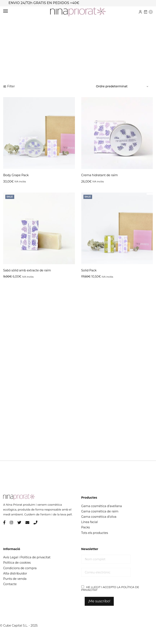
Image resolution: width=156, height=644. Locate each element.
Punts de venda (15, 579)
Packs (86, 527)
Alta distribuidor (15, 573)
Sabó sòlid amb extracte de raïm (27, 270)
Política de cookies (17, 563)
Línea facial (90, 522)
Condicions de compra (20, 568)
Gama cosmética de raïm (100, 511)
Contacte (10, 584)
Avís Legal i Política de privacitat (27, 557)
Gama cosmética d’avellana (102, 506)
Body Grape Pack (16, 175)
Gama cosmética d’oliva (99, 517)
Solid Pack (89, 270)
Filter (9, 86)
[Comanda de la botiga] (123, 86)
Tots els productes (95, 533)
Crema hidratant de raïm (100, 175)
